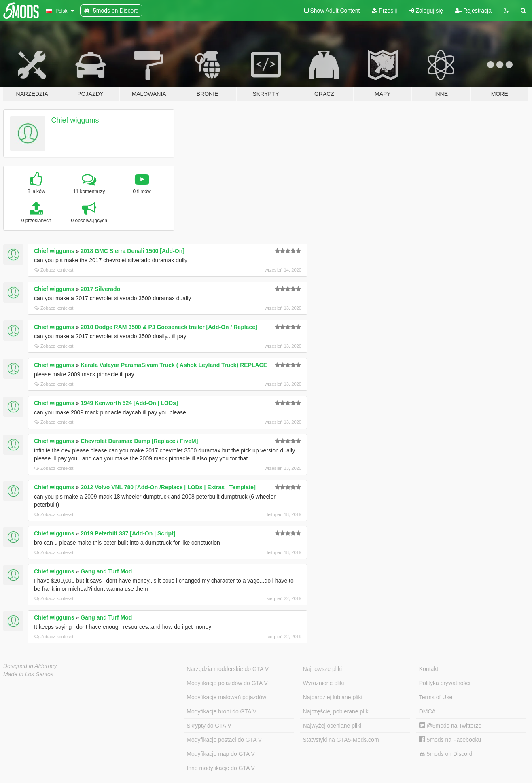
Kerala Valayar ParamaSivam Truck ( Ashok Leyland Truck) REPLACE (174, 365)
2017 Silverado (100, 289)
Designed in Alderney (30, 666)
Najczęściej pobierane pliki (336, 711)
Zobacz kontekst (54, 270)
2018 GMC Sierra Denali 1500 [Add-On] (132, 251)
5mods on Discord (446, 754)
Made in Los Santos (28, 674)
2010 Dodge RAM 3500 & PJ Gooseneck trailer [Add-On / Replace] (169, 327)
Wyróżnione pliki (324, 683)
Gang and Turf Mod (106, 571)
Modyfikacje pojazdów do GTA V (227, 683)
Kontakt (429, 669)
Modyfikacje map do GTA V (221, 754)
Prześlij (384, 11)
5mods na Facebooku (450, 740)
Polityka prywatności (445, 683)
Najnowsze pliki (322, 669)
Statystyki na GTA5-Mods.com (341, 740)
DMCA (427, 711)
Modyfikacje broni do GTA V (221, 711)
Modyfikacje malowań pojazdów (226, 697)
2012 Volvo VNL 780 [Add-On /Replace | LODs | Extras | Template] (168, 487)
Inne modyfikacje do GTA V (221, 768)
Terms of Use (436, 697)
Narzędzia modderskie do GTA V (228, 669)
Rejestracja (473, 11)
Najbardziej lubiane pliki (333, 697)
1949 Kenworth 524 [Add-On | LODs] (129, 403)
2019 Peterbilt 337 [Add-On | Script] (128, 533)
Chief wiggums (75, 120)
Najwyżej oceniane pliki (332, 726)
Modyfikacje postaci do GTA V (224, 740)
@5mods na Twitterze (450, 726)
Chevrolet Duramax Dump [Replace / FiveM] (139, 441)
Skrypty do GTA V (209, 726)
